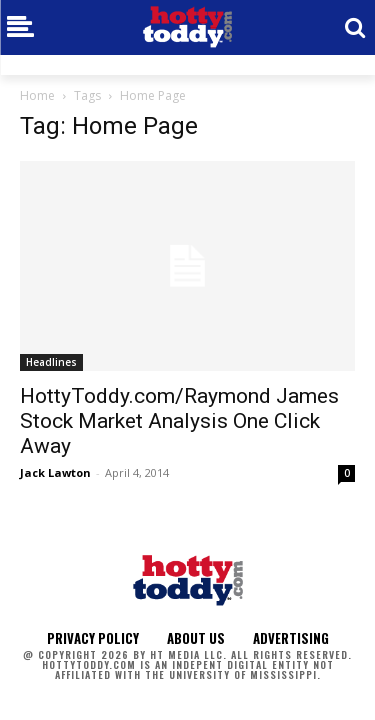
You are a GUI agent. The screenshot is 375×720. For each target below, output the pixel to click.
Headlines (51, 362)
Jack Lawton (55, 472)
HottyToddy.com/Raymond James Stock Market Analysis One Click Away (179, 421)
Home (37, 95)
